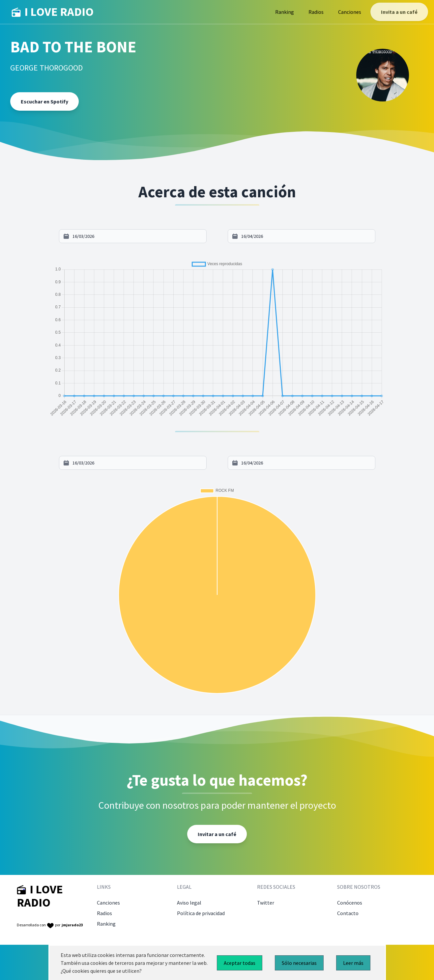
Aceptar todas (240, 963)
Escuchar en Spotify (44, 101)
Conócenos (350, 903)
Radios (316, 12)
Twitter (266, 903)
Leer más (353, 963)
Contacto (348, 913)
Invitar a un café (217, 834)
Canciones (350, 12)
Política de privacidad (201, 913)
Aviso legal (189, 903)
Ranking (285, 12)
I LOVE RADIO (53, 12)
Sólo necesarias (299, 963)
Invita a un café (399, 12)
